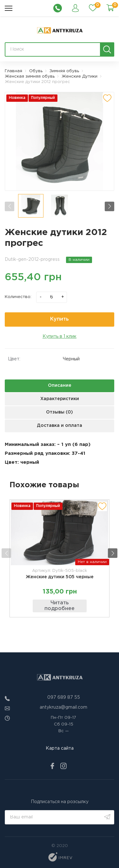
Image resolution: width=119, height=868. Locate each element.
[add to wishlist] (107, 98)
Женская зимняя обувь (30, 76)
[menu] (9, 8)
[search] (107, 49)
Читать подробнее (60, 606)
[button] (109, 206)
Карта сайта (60, 748)
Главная (13, 71)
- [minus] (41, 297)
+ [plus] (63, 297)
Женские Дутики (79, 76)
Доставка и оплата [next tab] (60, 426)
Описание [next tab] (60, 385)
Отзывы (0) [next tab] (60, 412)
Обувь (36, 71)
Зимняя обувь (64, 71)
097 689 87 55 (64, 698)
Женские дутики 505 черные (60, 577)
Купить (60, 319)
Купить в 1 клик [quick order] (60, 337)
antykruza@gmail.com (63, 707)
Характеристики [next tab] (60, 399)
